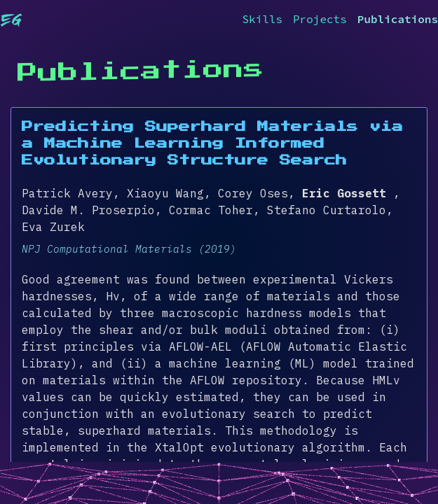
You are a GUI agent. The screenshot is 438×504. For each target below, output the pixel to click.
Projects (320, 19)
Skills (262, 19)
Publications (398, 19)
